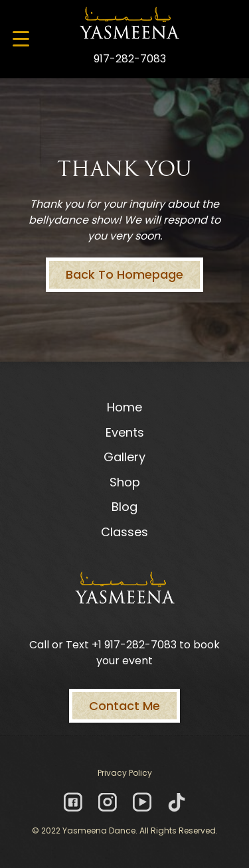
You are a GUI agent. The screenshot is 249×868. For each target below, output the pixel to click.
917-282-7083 (130, 59)
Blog (124, 507)
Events (125, 432)
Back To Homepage (124, 274)
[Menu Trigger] (21, 38)
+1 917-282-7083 (134, 645)
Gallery (124, 457)
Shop (125, 482)
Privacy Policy (125, 773)
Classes (124, 532)
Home (124, 407)
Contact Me (124, 706)
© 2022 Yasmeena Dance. (85, 831)
